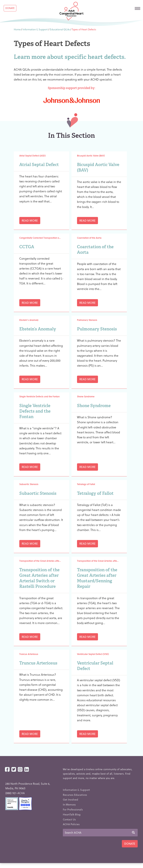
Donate (10, 8)
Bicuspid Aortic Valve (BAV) (98, 167)
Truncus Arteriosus (38, 663)
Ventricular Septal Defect (95, 666)
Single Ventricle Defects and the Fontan (35, 411)
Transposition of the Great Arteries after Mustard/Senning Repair (97, 578)
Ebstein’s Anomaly (38, 329)
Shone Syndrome (94, 406)
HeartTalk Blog (72, 814)
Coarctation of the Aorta (95, 249)
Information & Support (35, 29)
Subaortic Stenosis (38, 493)
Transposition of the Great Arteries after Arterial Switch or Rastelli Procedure (39, 578)
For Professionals (73, 809)
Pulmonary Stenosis (97, 329)
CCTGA (27, 247)
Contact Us (69, 819)
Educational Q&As (60, 29)
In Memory (69, 804)
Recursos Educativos (75, 795)
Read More (30, 220)
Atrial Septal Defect (39, 165)
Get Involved (70, 800)
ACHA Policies (71, 824)
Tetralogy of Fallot (95, 493)
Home (17, 29)
